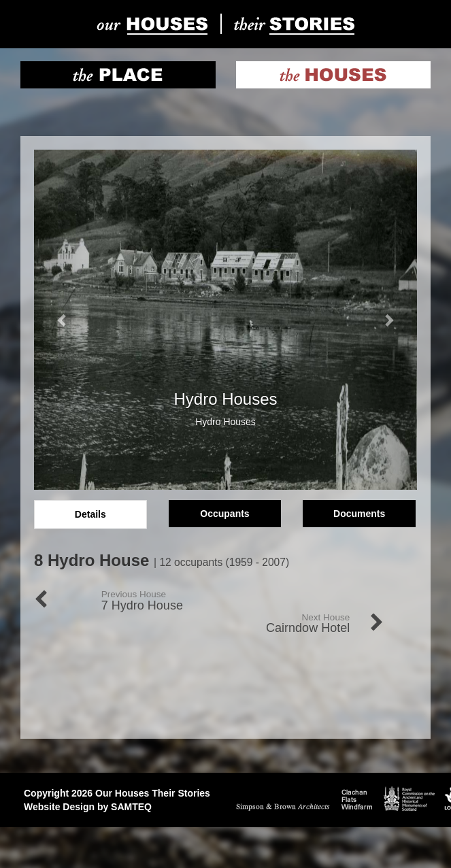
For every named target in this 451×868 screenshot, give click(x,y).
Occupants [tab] (224, 514)
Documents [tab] (359, 514)
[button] (63, 320)
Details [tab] (90, 514)
